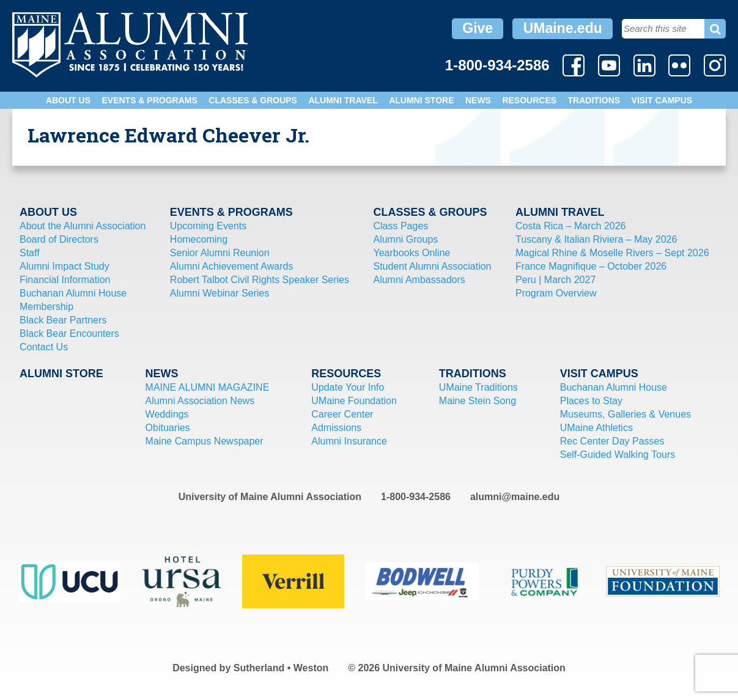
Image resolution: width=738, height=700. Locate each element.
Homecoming (199, 239)
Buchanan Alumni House (73, 293)
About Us (68, 100)
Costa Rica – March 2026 (571, 226)
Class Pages (400, 226)
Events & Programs (149, 100)
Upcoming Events (208, 226)
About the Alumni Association (83, 226)
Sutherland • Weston (281, 668)
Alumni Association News (200, 401)
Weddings (167, 414)
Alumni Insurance (349, 441)
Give (478, 28)
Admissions (336, 428)
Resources (529, 100)
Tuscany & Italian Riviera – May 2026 (596, 239)
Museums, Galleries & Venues (625, 414)
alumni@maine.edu (515, 497)
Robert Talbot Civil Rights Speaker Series (260, 280)
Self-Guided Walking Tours (618, 455)
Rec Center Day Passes (612, 441)
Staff (30, 253)
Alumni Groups (405, 239)
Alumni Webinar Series (220, 293)
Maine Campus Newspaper (205, 441)
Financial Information (65, 280)
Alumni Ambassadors (419, 280)
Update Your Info (348, 387)
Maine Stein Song (478, 401)
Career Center (342, 414)
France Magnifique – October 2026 (591, 266)
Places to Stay (591, 401)
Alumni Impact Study (65, 266)
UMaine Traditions (478, 387)
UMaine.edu (563, 28)
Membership (46, 307)
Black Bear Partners (63, 320)
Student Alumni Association (432, 266)
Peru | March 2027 (555, 280)
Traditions (594, 100)
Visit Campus (662, 100)
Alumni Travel (343, 100)
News (478, 100)
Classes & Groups (253, 100)
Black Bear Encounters (69, 333)
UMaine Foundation (354, 401)
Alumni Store (421, 100)
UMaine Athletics (596, 428)
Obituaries (168, 428)
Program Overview (556, 293)
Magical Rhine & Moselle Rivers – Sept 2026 (612, 253)
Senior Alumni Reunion (220, 253)
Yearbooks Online (411, 253)
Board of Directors (59, 239)
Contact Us (44, 347)
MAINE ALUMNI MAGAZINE (208, 387)
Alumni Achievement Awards (232, 266)
